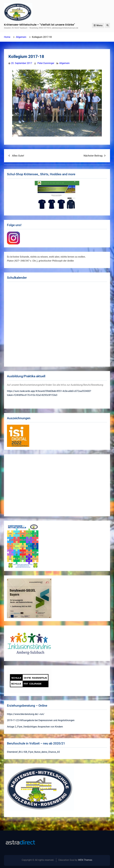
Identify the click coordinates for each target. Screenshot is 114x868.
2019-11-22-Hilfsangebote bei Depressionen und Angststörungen (41, 720)
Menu (98, 25)
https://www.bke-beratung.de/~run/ (26, 714)
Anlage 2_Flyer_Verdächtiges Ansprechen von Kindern (35, 727)
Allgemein (64, 63)
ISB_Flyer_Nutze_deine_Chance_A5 (42, 752)
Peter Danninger (46, 63)
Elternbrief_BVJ (15, 752)
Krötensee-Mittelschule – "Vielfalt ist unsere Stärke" (39, 25)
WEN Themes (85, 860)
